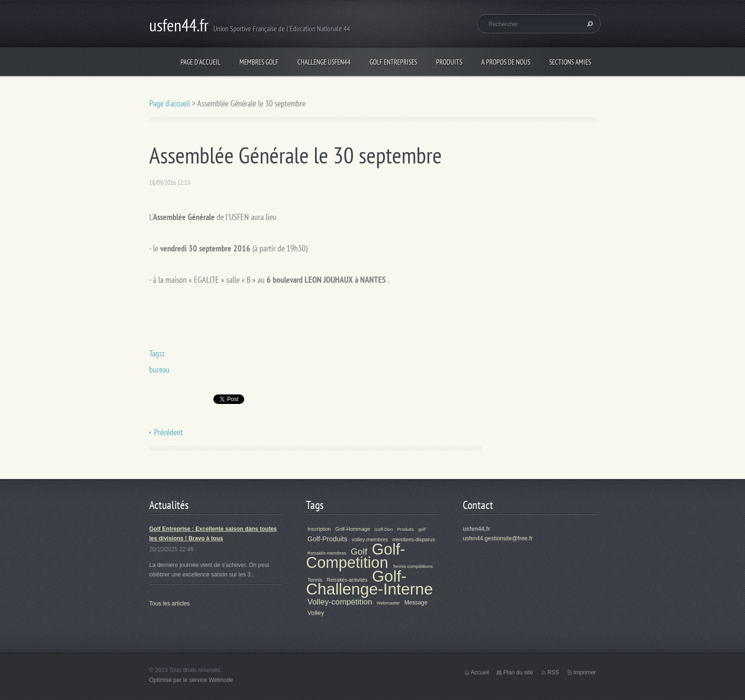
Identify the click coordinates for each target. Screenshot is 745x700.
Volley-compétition (340, 602)
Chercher (589, 24)
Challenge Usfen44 (324, 62)
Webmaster (388, 603)
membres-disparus (414, 539)
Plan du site (518, 672)
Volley (316, 613)
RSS (553, 672)
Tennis (315, 580)
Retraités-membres (327, 553)
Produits (449, 62)
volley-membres (370, 539)
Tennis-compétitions (413, 566)
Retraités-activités (347, 580)
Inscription (319, 529)
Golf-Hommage (353, 529)
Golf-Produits (327, 539)
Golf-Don (383, 529)
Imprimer (585, 672)
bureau (159, 369)
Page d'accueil (201, 62)
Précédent (168, 432)
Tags (156, 353)
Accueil (480, 672)
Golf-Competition (356, 556)
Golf (359, 551)
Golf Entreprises (393, 62)
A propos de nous (506, 62)
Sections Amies (570, 62)
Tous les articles (169, 604)
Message (416, 603)
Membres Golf (259, 62)
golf (422, 529)
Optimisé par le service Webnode (191, 680)
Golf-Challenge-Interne (369, 583)
